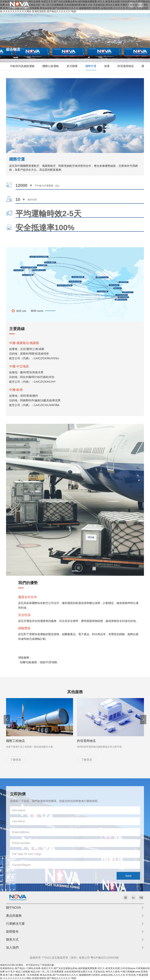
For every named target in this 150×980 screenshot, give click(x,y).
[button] (143, 738)
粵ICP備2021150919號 (105, 958)
